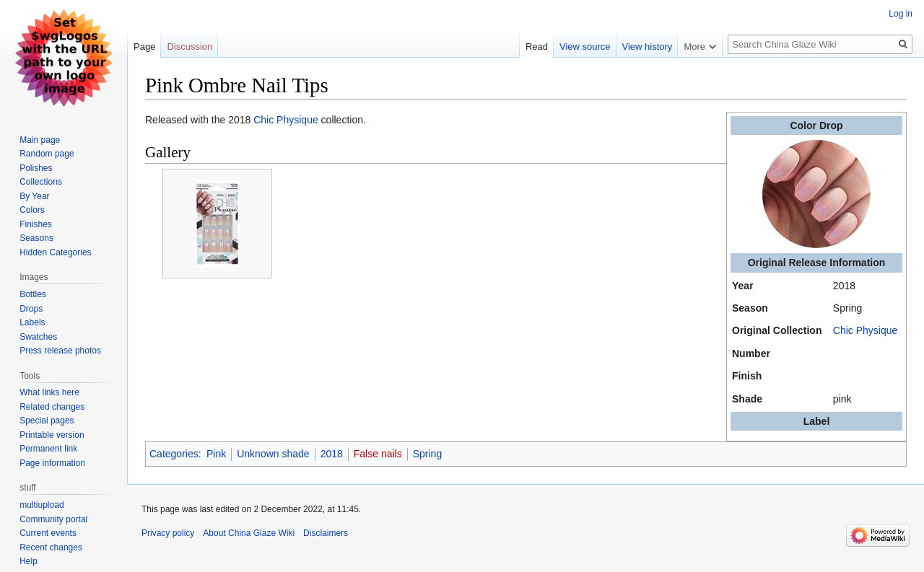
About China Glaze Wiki (249, 533)
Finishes (36, 224)
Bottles (33, 294)
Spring (427, 454)
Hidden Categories (55, 252)
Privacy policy (168, 533)
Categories (174, 454)
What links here (49, 392)
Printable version (52, 435)
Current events (48, 533)
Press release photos (60, 351)
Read (537, 47)
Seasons (36, 238)
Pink (216, 454)
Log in (901, 14)
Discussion (189, 47)
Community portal (53, 519)
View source (585, 47)
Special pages (47, 421)
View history (648, 47)
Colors (32, 210)
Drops (31, 309)
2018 (332, 454)
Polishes (36, 168)
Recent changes (51, 547)
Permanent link (48, 449)
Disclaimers (326, 533)
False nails (378, 454)
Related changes (52, 407)
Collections (41, 182)
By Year (34, 196)
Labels (32, 322)
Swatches (38, 337)
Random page (47, 154)
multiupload (42, 505)
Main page (40, 140)
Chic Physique (866, 330)
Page (144, 47)
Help (29, 561)
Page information (52, 463)
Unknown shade (273, 454)
